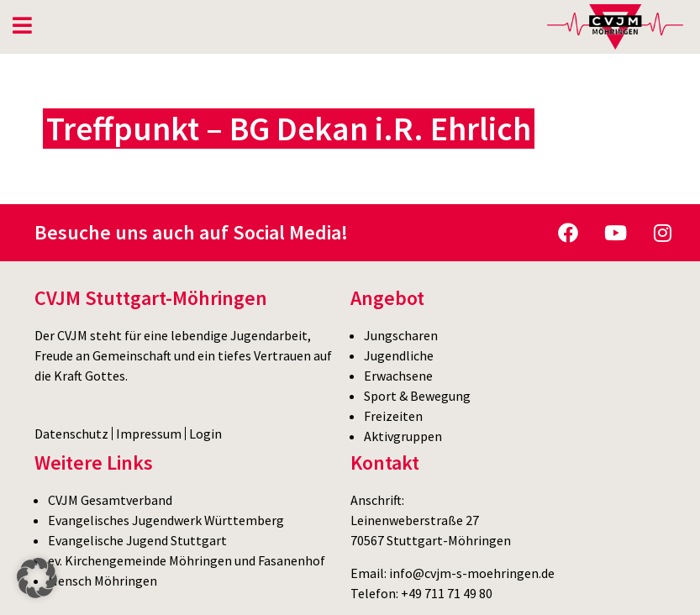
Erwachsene (398, 376)
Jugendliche (399, 355)
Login (205, 434)
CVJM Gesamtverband (110, 500)
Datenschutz (71, 434)
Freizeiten (393, 416)
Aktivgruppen (403, 436)
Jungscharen (401, 335)
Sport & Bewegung (417, 396)
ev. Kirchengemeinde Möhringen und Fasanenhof (187, 560)
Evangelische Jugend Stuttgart (137, 540)
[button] (37, 578)
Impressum (149, 434)
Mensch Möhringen (103, 581)
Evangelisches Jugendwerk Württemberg (166, 520)
